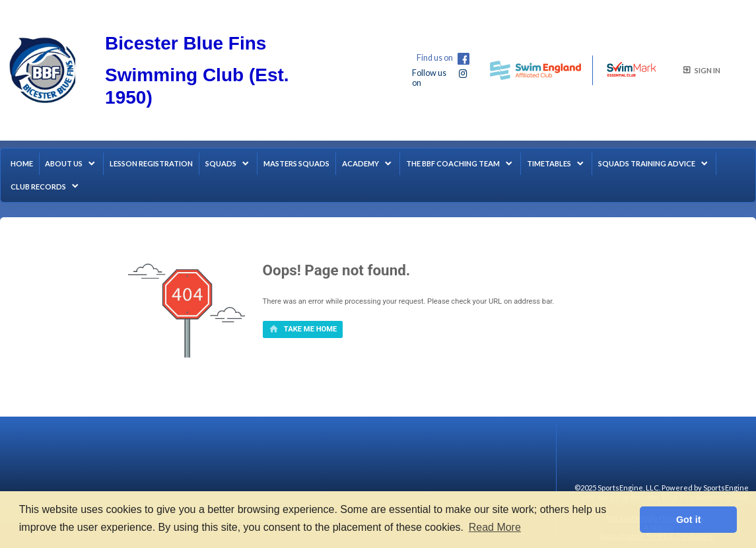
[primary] (303, 329)
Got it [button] (689, 520)
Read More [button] (495, 527)
